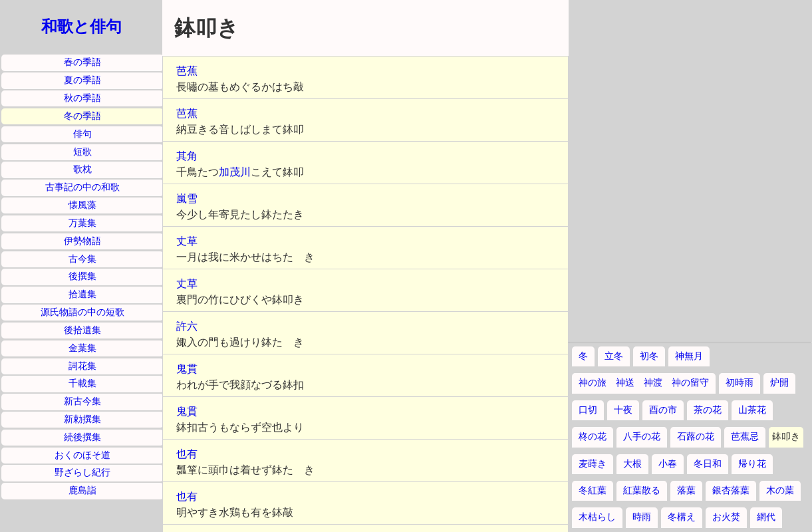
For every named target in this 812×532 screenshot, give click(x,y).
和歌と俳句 (81, 27)
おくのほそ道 (82, 455)
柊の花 (593, 437)
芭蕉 (187, 71)
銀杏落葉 (731, 490)
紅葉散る (642, 490)
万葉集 (82, 223)
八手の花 (642, 437)
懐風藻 (82, 205)
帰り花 (752, 464)
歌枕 (82, 169)
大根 (632, 464)
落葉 (686, 490)
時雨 (642, 517)
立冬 (614, 356)
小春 (668, 464)
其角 (187, 156)
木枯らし (597, 517)
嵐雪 (187, 199)
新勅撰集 (82, 419)
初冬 (649, 356)
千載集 (82, 383)
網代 (766, 517)
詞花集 (82, 366)
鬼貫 (187, 369)
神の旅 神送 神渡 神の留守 (644, 383)
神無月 (689, 356)
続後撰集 (82, 437)
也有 (187, 454)
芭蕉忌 (745, 437)
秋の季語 (82, 98)
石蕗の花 (696, 437)
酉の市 (663, 410)
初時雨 (740, 383)
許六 (187, 326)
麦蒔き (593, 464)
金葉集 (82, 348)
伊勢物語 (82, 241)
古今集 (82, 259)
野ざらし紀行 (82, 472)
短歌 (82, 152)
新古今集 (82, 401)
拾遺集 (82, 294)
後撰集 (82, 276)
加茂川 (235, 172)
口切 (588, 410)
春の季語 (82, 62)
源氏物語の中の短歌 (82, 312)
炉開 (779, 383)
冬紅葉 (593, 490)
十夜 (623, 410)
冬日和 (708, 464)
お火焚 (726, 517)
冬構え (682, 517)
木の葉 (780, 490)
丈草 (187, 241)
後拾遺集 (82, 330)
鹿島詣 (82, 490)
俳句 (82, 134)
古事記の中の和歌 (82, 187)
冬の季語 (82, 116)
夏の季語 (82, 80)
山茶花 (752, 410)
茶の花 (708, 410)
